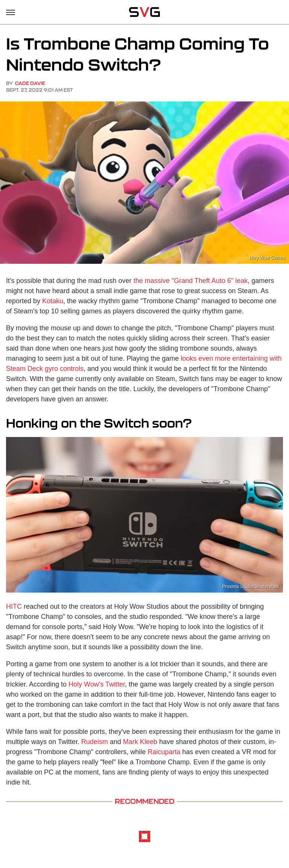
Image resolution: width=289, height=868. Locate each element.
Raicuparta (164, 752)
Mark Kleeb (140, 742)
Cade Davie (30, 83)
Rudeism (95, 742)
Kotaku (53, 301)
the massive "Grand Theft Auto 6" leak (191, 281)
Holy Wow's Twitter (97, 684)
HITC (14, 606)
